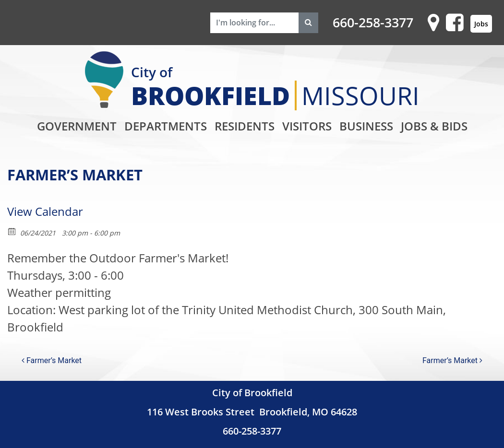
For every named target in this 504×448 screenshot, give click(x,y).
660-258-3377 (373, 23)
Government (77, 126)
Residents (245, 126)
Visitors (307, 126)
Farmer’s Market (52, 360)
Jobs (481, 24)
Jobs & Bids (434, 126)
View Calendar (45, 211)
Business (366, 126)
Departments (166, 126)
